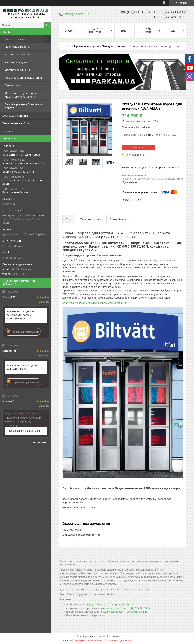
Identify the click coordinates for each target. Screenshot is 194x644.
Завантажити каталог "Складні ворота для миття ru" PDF (96, 303)
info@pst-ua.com (97, 615)
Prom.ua (116, 637)
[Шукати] (48, 25)
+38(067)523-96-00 (123, 605)
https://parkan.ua (13, 246)
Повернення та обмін (16, 123)
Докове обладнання (18, 70)
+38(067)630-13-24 (140, 608)
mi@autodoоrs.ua (99, 605)
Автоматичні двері (17, 54)
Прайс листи (147, 31)
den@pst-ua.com (116, 608)
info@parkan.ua (12, 258)
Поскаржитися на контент (88, 640)
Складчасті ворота (114, 46)
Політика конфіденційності (119, 640)
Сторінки (8, 131)
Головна (69, 31)
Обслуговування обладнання (23, 78)
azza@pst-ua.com (113, 612)
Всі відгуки (39, 442)
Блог (125, 31)
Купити (139, 147)
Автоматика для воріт (19, 62)
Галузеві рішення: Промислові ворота (24, 106)
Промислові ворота (17, 47)
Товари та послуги (14, 39)
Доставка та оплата (15, 116)
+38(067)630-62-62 (137, 612)
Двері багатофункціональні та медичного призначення (24, 95)
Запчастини (13, 85)
